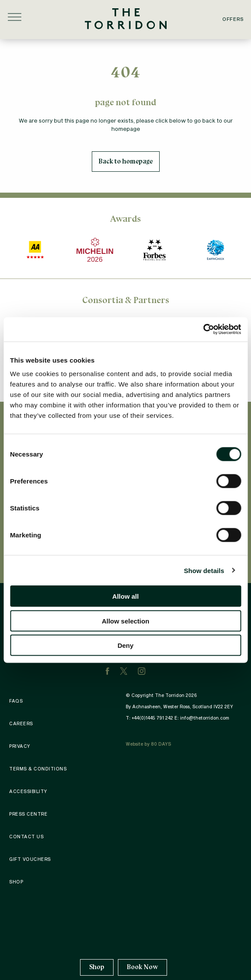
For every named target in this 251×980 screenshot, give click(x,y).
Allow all (125, 596)
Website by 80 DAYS (148, 744)
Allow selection (125, 621)
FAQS (16, 701)
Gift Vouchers (30, 859)
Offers (233, 19)
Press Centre (28, 814)
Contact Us (26, 837)
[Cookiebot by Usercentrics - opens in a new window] (203, 330)
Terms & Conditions (38, 769)
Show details (204, 570)
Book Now (142, 967)
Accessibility (28, 791)
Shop (97, 967)
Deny (125, 645)
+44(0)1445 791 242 (152, 718)
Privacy (20, 746)
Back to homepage (126, 161)
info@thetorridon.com (205, 718)
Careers (21, 723)
